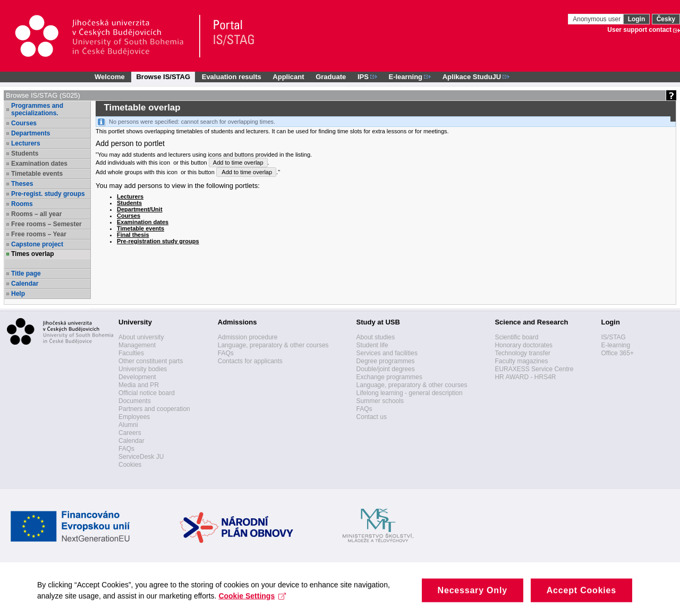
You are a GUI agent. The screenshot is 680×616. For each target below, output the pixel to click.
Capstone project (37, 244)
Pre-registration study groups (158, 241)
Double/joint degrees (386, 369)
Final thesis (133, 235)
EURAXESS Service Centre (534, 369)
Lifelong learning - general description (410, 393)
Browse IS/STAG (163, 77)
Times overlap (32, 254)
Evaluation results (232, 77)
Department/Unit (140, 209)
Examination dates (39, 164)
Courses (24, 123)
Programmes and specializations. (37, 109)
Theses (22, 184)
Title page (26, 273)
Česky (666, 19)
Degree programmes (386, 361)
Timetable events (37, 174)
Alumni (128, 425)
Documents (135, 401)
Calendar (25, 284)
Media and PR (139, 385)
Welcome (110, 77)
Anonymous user (597, 19)
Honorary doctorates (524, 345)
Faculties (131, 353)
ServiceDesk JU (141, 457)
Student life (372, 345)
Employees (134, 417)
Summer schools (380, 401)
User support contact (639, 30)
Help (18, 294)
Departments (31, 133)
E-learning (615, 345)
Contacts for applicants (250, 361)
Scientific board (516, 337)
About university (141, 337)
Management (137, 345)
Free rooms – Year (39, 234)
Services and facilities (387, 353)
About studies (376, 337)
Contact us (372, 417)
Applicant (288, 77)
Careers (130, 433)
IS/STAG (613, 337)
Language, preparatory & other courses (273, 345)
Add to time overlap (238, 162)
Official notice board (147, 393)
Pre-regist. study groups (48, 194)
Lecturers (26, 143)
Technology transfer (522, 353)
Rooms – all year (36, 214)
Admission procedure (248, 337)
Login (637, 19)
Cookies (130, 465)
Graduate (331, 77)
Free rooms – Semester (46, 224)
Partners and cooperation (154, 409)
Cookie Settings (252, 604)
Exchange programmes (389, 377)
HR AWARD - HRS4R (525, 377)
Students (25, 153)
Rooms (22, 204)
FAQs (126, 449)
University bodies (143, 369)
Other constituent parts (151, 361)
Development (137, 377)
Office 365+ (617, 353)
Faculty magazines (521, 361)
